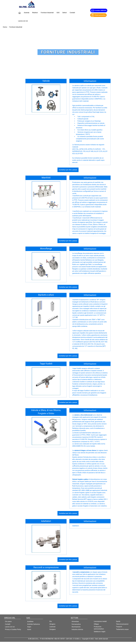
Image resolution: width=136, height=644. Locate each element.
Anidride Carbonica (33, 624)
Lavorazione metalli (100, 621)
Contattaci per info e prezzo (68, 170)
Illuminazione (76, 627)
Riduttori (35, 13)
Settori (65, 13)
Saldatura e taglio (100, 632)
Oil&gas (96, 624)
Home (5, 27)
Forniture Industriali (47, 13)
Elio (51, 621)
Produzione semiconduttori (99, 628)
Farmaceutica (76, 624)
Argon (29, 627)
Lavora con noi (23, 21)
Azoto (29, 629)
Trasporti (119, 627)
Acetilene (30, 621)
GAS (58, 13)
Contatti (72, 13)
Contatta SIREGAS (99, 11)
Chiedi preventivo (98, 15)
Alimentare (75, 621)
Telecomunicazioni (122, 624)
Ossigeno (52, 629)
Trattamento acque (122, 629)
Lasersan (52, 627)
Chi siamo (8, 621)
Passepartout (72, 643)
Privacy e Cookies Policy (13, 629)
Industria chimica (77, 629)
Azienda (27, 13)
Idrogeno (52, 624)
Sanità (118, 621)
